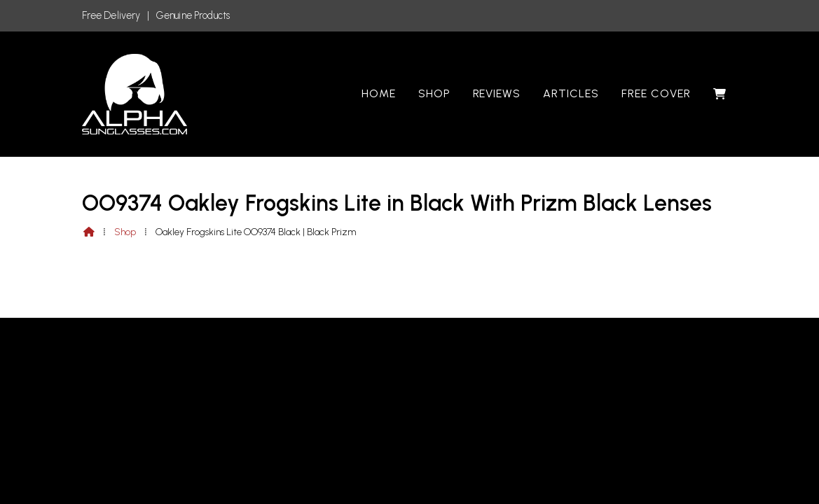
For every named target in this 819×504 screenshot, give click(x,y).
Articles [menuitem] (571, 93)
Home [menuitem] (379, 93)
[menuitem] (720, 94)
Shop (125, 232)
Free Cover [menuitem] (656, 93)
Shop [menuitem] (434, 93)
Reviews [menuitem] (497, 93)
